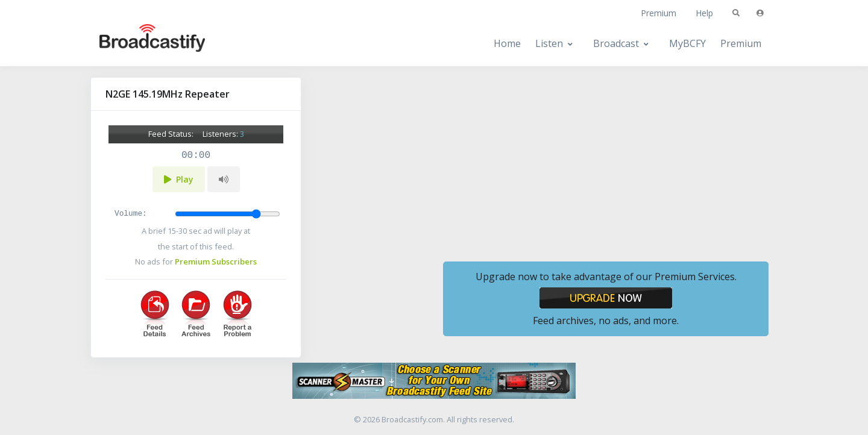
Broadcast (616, 43)
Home (507, 43)
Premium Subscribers (216, 261)
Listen (549, 43)
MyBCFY (687, 43)
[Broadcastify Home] (140, 44)
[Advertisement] (606, 161)
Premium (659, 13)
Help (704, 13)
